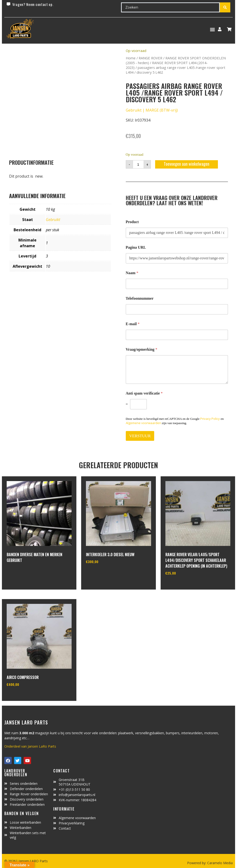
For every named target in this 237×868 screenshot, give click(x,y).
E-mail (133, 324)
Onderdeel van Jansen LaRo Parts (30, 746)
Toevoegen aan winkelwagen (187, 164)
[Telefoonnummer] (177, 309)
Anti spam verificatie (144, 393)
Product (132, 222)
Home (131, 58)
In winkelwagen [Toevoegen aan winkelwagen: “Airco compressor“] (24, 697)
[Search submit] (225, 7)
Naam (132, 273)
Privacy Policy (210, 419)
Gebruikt (53, 220)
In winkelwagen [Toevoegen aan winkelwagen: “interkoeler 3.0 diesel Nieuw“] (104, 574)
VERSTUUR (140, 436)
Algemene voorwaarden (143, 423)
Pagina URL (136, 247)
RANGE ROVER (150, 58)
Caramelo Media (219, 863)
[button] (212, 29)
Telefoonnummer (140, 298)
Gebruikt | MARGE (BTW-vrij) (152, 110)
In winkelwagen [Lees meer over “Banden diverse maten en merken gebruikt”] (24, 573)
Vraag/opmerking (142, 349)
